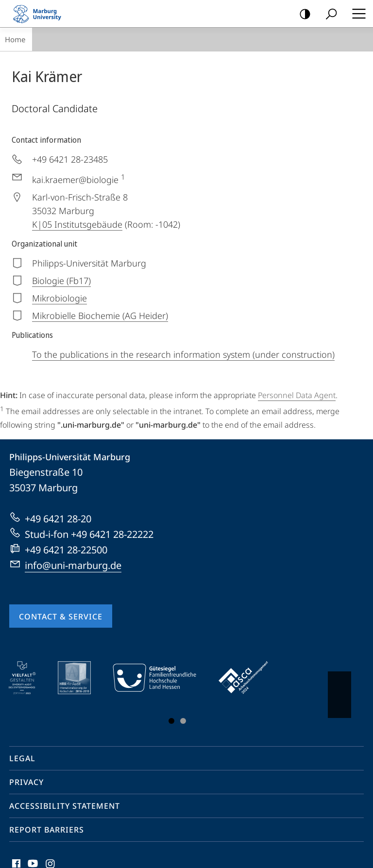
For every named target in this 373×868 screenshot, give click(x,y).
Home (15, 39)
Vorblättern (339, 690)
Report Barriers (47, 830)
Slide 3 (183, 721)
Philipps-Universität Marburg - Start (41, 14)
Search (328, 14)
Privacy (26, 782)
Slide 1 (171, 721)
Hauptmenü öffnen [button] (356, 14)
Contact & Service (61, 617)
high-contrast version (302, 14)
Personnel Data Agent (297, 395)
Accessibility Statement (65, 806)
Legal (22, 758)
